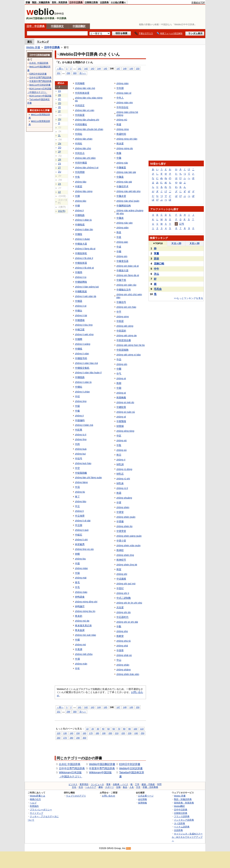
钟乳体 (120, 483)
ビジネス (73, 784)
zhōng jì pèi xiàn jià (86, 296)
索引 (30, 42)
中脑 (119, 158)
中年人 (120, 98)
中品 (119, 359)
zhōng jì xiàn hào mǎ (86, 363)
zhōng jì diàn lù (83, 220)
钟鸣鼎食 (80, 597)
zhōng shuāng (124, 498)
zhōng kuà (81, 449)
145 (105, 68)
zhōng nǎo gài (124, 182)
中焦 (77, 177)
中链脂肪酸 (81, 473)
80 (124, 729)
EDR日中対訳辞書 (130, 764)
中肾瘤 (120, 521)
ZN (60, 144)
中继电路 (80, 215)
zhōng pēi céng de (127, 335)
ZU (60, 172)
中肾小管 (121, 541)
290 (78, 738)
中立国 (79, 525)
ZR (60, 160)
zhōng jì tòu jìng (84, 325)
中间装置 (80, 115)
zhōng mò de (82, 621)
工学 (137, 784)
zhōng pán (122, 242)
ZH (60, 119)
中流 (77, 487)
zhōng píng (123, 316)
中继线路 (80, 377)
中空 (77, 468)
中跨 (77, 444)
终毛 (77, 582)
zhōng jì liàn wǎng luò (87, 287)
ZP (60, 152)
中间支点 (80, 153)
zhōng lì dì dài (83, 521)
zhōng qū (122, 440)
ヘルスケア (91, 787)
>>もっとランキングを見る (189, 298)
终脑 (119, 153)
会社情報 (142, 799)
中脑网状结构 (124, 206)
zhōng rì (121, 460)
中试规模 (121, 579)
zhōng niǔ (122, 120)
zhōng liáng (81, 482)
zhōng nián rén (125, 102)
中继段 (79, 234)
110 (142, 729)
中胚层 (120, 321)
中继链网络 (81, 282)
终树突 (120, 636)
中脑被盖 (121, 168)
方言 (138, 787)
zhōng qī (121, 417)
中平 (119, 312)
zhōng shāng (124, 670)
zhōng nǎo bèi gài (126, 172)
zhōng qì (121, 378)
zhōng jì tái (81, 315)
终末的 (79, 616)
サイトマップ (36, 813)
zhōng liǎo (81, 501)
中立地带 (80, 516)
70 (119, 729)
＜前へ (60, 68)
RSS (129, 848)
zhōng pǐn (122, 364)
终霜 (119, 493)
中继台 (79, 311)
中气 (119, 374)
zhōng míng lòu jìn (85, 611)
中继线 (79, 349)
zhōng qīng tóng (125, 431)
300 (75, 73)
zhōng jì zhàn (82, 392)
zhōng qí (121, 393)
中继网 (79, 339)
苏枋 (156, 259)
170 (91, 733)
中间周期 (80, 172)
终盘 (119, 232)
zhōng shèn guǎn (126, 517)
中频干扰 (121, 280)
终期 (119, 383)
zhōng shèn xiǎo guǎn (129, 545)
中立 (77, 506)
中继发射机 (81, 253)
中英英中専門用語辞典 (102, 768)
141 (80, 68)
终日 (119, 455)
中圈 (119, 369)
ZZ (59, 192)
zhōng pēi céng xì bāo (129, 355)
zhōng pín (122, 256)
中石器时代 (122, 617)
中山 (119, 660)
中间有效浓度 (82, 93)
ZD (60, 103)
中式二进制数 (124, 598)
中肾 (119, 503)
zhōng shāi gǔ (124, 655)
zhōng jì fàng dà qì (85, 249)
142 (86, 68)
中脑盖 (120, 177)
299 (68, 73)
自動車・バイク (121, 784)
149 (131, 68)
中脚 (77, 196)
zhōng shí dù (124, 612)
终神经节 (121, 560)
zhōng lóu (80, 559)
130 (65, 733)
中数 (119, 626)
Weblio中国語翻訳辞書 (102, 764)
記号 (182, 224)
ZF (59, 111)
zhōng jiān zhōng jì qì (87, 168)
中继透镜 (80, 320)
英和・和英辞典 (60, 2)
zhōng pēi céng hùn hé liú (131, 345)
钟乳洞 (120, 464)
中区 (119, 436)
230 (130, 733)
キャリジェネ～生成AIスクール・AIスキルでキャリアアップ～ (187, 837)
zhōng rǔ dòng (124, 469)
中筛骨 (120, 650)
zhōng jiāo (81, 182)
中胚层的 (121, 331)
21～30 (195, 243)
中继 (77, 206)
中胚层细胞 (122, 350)
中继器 (79, 301)
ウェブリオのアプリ (76, 796)
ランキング (43, 42)
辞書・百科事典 (150, 787)
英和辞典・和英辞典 (184, 803)
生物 (118, 787)
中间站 (79, 134)
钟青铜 (120, 426)
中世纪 (120, 588)
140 (71, 733)
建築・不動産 (148, 784)
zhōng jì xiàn (82, 354)
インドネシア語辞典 (184, 820)
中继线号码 (81, 358)
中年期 (120, 88)
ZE (60, 107)
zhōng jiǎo (81, 201)
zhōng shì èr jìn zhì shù (129, 603)
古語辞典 (104, 2)
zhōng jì (79, 210)
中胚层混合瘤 (124, 340)
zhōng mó (80, 645)
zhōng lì (79, 511)
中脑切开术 (122, 186)
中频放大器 (122, 270)
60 (114, 729)
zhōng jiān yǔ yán (85, 110)
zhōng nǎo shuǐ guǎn (128, 201)
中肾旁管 (121, 531)
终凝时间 (121, 134)
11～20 (176, 243)
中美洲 (79, 649)
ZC (60, 99)
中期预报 (121, 421)
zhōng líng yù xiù (84, 549)
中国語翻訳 (79, 26)
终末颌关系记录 (83, 626)
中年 (77, 668)
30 (98, 729)
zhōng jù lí (81, 435)
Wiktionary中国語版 (100, 772)
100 (135, 729)
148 (125, 68)
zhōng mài (81, 578)
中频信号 (121, 302)
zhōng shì (122, 574)
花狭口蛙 (159, 264)
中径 (77, 396)
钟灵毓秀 (80, 544)
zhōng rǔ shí (123, 479)
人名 (132, 787)
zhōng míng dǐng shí (86, 602)
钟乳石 (120, 474)
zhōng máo (81, 592)
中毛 (77, 587)
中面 (77, 563)
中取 (119, 445)
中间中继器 (81, 163)
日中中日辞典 (76, 2)
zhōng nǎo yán (125, 223)
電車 (108, 784)
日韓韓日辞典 (91, 2)
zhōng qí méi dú (125, 402)
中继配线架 (81, 291)
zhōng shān (123, 665)
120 (59, 733)
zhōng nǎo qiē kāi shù (128, 191)
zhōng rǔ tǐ (122, 488)
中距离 (79, 430)
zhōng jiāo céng (84, 191)
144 (99, 68)
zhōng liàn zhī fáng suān (88, 477)
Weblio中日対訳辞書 (131, 768)
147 (118, 68)
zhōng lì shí (81, 540)
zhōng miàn (81, 568)
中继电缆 (80, 225)
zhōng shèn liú (124, 526)
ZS (60, 164)
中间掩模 (80, 83)
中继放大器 (81, 244)
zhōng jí (79, 416)
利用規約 (34, 806)
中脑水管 (121, 196)
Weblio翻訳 (179, 806)
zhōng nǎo (122, 163)
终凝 (119, 124)
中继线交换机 (82, 368)
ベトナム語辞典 (182, 827)
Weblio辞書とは (38, 796)
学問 (159, 784)
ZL (59, 136)
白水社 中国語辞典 (70, 764)
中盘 (119, 237)
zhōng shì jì (123, 593)
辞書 (28, 2)
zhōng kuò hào (83, 463)
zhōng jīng (81, 439)
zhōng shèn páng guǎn (129, 536)
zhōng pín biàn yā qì (128, 266)
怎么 (156, 274)
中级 (77, 406)
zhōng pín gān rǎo (126, 285)
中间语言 (80, 105)
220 (123, 733)
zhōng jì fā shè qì (84, 268)
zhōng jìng (81, 401)
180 (97, 733)
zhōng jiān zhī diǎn (85, 158)
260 (59, 738)
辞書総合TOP (198, 3)
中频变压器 (122, 261)
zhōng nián (123, 83)
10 (87, 729)
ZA (60, 91)
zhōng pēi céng (125, 326)
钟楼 (77, 554)
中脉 (77, 573)
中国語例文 (57, 26)
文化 (74, 787)
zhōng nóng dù (125, 148)
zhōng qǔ (122, 450)
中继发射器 (81, 263)
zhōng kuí (80, 454)
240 (136, 733)
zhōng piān (123, 228)
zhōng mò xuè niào (86, 635)
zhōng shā (122, 646)
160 (84, 733)
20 (93, 729)
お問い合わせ (109, 796)
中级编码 (80, 420)
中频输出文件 (124, 290)
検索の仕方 (35, 799)
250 (143, 733)
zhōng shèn (123, 507)
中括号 (79, 458)
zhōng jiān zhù (83, 148)
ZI (59, 123)
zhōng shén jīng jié (127, 565)
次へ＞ (83, 73)
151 (59, 73)
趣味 (101, 787)
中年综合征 (122, 107)
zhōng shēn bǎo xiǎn (128, 674)
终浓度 (120, 144)
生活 (81, 787)
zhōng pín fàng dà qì (128, 275)
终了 (77, 497)
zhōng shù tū (124, 641)
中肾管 (120, 512)
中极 (77, 411)
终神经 (120, 550)
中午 (156, 269)
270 (65, 738)
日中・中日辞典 (36, 26)
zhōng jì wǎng (83, 344)
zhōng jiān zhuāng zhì (87, 120)
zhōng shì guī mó (126, 584)
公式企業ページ (146, 796)
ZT (59, 168)
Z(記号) (62, 211)
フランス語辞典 (182, 816)
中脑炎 (120, 218)
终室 (119, 569)
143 (92, 68)
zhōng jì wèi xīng (84, 334)
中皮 (119, 247)
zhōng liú (80, 492)
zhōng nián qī (124, 93)
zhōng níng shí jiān (127, 139)
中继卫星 (80, 330)
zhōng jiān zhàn (84, 139)
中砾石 (79, 535)
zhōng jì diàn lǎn (84, 229)
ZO (60, 148)
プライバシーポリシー (41, 810)
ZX (60, 184)
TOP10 (158, 243)
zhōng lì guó (82, 530)
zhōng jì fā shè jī (84, 258)
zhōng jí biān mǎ (84, 425)
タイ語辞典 (180, 823)
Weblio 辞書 (33, 47)
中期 (119, 388)
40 (103, 729)
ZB (60, 95)
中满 (77, 659)
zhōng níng (123, 129)
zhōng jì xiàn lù (83, 382)
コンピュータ (97, 784)
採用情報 (142, 803)
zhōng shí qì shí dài (127, 622)
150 (138, 68)
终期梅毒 (121, 398)
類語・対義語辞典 (41, 2)
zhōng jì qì (81, 306)
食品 (125, 787)
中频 (119, 251)
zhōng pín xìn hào (126, 307)
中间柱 (79, 144)
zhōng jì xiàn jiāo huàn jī (88, 372)
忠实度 (120, 607)
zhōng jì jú (81, 277)
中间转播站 (81, 124)
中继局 (79, 272)
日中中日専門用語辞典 (72, 768)
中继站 (79, 387)
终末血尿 (80, 630)
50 (108, 729)
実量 (156, 253)
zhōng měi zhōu (84, 654)
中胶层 (79, 186)
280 (71, 738)
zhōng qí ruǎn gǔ (126, 412)
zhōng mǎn (81, 664)
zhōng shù (122, 631)
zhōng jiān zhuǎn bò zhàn (89, 129)
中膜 (77, 640)
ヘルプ (33, 803)
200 (110, 733)
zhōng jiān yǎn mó (85, 88)
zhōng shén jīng (125, 555)
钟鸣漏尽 (80, 606)
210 (117, 733)
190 (104, 733)
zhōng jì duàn (82, 239)
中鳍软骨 (121, 407)
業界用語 (84, 784)
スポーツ (109, 787)
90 (129, 729)
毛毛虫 (158, 289)
